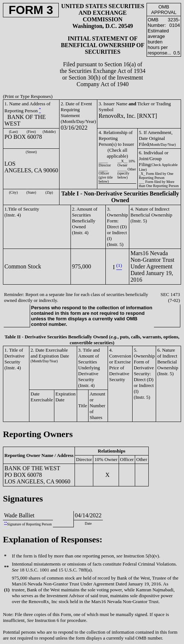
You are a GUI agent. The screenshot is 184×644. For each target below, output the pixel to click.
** (6, 523)
